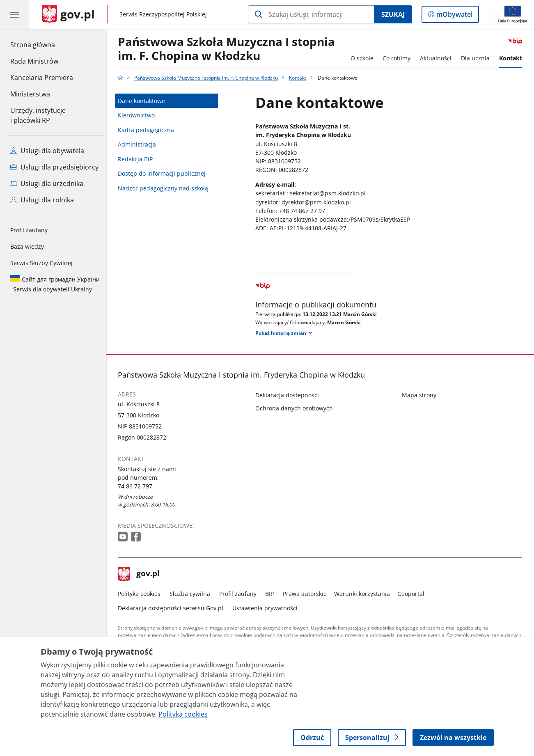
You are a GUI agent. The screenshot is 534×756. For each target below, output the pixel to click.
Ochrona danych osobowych (296, 408)
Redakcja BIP (137, 159)
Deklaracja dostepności (289, 395)
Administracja (139, 144)
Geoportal (413, 594)
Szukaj (393, 14)
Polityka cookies (141, 594)
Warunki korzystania (364, 594)
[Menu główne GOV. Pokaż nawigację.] (14, 14)
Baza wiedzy (27, 246)
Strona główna (42, 44)
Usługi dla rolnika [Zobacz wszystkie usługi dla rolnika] (42, 200)
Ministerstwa (30, 94)
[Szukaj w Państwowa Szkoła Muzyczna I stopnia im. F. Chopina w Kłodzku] (311, 14)
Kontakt (513, 58)
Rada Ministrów (34, 61)
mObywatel (454, 16)
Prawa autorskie (307, 594)
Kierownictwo (138, 115)
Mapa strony (421, 395)
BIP (272, 594)
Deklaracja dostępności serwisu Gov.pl (173, 608)
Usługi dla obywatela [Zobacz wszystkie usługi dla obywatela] (47, 151)
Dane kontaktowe (143, 101)
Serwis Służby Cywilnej (41, 263)
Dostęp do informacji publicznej (164, 173)
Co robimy (399, 58)
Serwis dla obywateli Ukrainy (55, 284)
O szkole (364, 58)
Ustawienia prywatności (267, 608)
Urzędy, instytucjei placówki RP (38, 115)
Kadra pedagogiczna (148, 130)
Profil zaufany (29, 230)
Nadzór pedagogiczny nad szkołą (165, 188)
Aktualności (438, 58)
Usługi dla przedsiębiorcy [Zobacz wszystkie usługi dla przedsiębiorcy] (54, 167)
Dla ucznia (477, 58)
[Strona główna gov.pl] (68, 14)
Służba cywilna (192, 594)
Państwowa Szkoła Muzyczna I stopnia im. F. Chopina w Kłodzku (228, 49)
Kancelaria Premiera (42, 78)
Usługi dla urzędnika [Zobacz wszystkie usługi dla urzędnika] (47, 183)
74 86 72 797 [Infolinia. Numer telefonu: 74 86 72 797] (137, 486)
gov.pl (141, 574)
